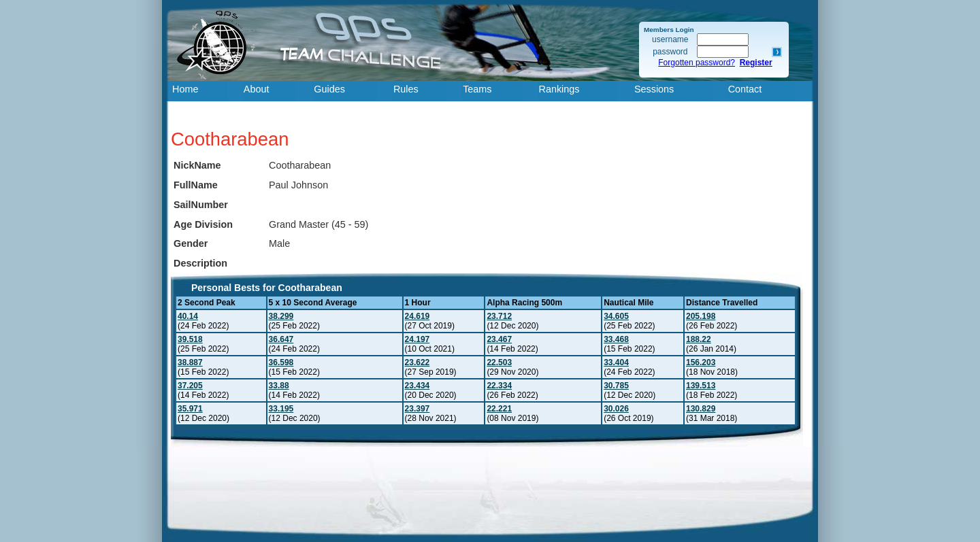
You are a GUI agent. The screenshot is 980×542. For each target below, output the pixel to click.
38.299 (281, 316)
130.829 (701, 409)
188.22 (699, 339)
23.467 (499, 339)
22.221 (499, 409)
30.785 (616, 386)
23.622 (418, 362)
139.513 (701, 386)
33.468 (616, 339)
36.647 (281, 339)
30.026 (616, 409)
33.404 (616, 362)
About (257, 89)
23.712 (499, 316)
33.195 (281, 409)
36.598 (281, 362)
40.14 (188, 316)
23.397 (418, 409)
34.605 (616, 316)
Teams (477, 89)
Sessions (654, 89)
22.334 (499, 386)
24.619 (418, 316)
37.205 (190, 386)
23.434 (418, 386)
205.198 (701, 316)
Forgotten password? (697, 63)
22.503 (499, 362)
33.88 (279, 386)
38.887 (190, 362)
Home (185, 89)
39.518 (190, 339)
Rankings (559, 89)
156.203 (701, 362)
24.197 (418, 339)
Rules (406, 89)
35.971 (190, 409)
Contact (745, 89)
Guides (329, 89)
